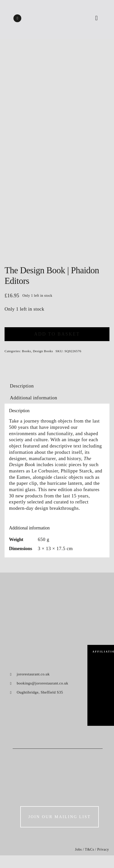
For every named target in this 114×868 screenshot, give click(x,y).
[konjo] (101, 706)
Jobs (78, 849)
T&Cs (89, 849)
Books (26, 351)
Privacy (103, 849)
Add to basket (57, 334)
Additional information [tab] (34, 398)
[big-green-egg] (101, 663)
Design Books (43, 351)
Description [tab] (22, 386)
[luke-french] (101, 687)
